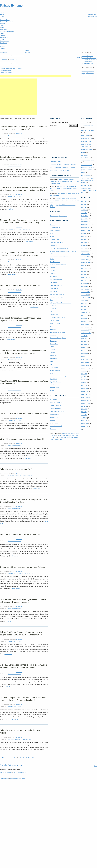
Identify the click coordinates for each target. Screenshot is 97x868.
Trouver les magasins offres (59, 123)
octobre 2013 (85, 228)
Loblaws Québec (55, 315)
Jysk (51, 300)
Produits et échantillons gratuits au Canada (20, 476)
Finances (3, 39)
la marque (13, 59)
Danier (52, 259)
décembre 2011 (86, 289)
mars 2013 (84, 248)
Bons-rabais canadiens (15, 166)
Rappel (83, 173)
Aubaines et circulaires (6, 22)
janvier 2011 (85, 321)
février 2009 (85, 389)
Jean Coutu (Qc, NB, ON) (57, 297)
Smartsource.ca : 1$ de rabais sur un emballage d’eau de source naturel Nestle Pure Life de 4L (64, 200)
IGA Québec (53, 291)
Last (32, 758)
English (80, 58)
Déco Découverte (55, 262)
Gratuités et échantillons (7, 31)
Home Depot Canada (56, 285)
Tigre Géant (53, 379)
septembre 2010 (86, 333)
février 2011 (85, 318)
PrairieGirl (19, 134)
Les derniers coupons (6, 71)
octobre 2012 (85, 260)
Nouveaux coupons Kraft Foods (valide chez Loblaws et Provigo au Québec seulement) (23, 601)
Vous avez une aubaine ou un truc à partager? (63, 165)
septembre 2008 (86, 403)
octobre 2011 (85, 295)
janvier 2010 (85, 356)
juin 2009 (84, 377)
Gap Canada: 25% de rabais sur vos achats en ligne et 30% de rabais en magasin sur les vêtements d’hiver (24, 189)
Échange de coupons (87, 73)
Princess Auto (54, 344)
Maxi (1, 26)
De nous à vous (54, 414)
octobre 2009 (85, 365)
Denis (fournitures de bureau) (58, 265)
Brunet (52, 237)
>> (29, 757)
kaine (51, 205)
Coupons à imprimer (87, 64)
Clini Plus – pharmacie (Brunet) (59, 248)
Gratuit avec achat (87, 165)
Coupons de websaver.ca (89, 58)
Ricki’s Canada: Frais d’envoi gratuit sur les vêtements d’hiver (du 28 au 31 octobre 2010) (24, 128)
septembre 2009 (86, 368)
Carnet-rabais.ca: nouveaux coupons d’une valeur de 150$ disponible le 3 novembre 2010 (23, 158)
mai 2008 (84, 415)
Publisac (52, 350)
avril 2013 (84, 245)
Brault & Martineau (55, 231)
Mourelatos (53, 335)
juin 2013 (84, 239)
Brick (51, 234)
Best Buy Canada (55, 228)
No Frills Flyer (62, 438)
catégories (3, 52)
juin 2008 (84, 412)
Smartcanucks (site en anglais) (59, 216)
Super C (52, 373)
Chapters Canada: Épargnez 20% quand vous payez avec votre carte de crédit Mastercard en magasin (23, 221)
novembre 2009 (86, 362)
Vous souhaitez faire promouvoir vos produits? (63, 168)
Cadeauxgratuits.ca (55, 405)
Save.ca (52, 420)
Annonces (84, 123)
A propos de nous (15, 779)
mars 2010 (84, 350)
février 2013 (85, 251)
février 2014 (85, 216)
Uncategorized (26, 229)
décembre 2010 (86, 324)
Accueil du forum (5, 20)
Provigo (52, 347)
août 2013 (84, 233)
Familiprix (53, 271)
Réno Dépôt (53, 358)
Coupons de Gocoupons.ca (89, 60)
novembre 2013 (86, 225)
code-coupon (85, 136)
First (3, 758)
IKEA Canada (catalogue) (57, 294)
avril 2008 (84, 418)
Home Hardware (55, 288)
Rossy (52, 364)
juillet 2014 (84, 201)
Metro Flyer (70, 438)
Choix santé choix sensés (57, 411)
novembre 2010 (86, 327)
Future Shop (53, 276)
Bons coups (3, 29)
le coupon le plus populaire (11, 69)
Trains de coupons (87, 75)
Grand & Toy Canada (56, 279)
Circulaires (27, 52)
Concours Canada (86, 138)
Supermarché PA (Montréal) (58, 376)
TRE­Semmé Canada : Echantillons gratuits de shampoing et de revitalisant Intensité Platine (64, 188)
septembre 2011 (86, 298)
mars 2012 (84, 280)
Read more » (11, 209)
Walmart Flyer (66, 434)
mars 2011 (84, 315)
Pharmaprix (53, 341)
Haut (96, 766)
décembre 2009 (86, 359)
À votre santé (54, 400)
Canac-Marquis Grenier (57, 242)
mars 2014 (84, 213)
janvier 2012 (85, 286)
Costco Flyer (75, 434)
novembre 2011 (86, 292)
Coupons (3, 33)
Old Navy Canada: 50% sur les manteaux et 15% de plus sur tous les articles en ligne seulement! (23, 254)
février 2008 (85, 424)
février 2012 (85, 283)
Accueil (2, 12)
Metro (52, 326)
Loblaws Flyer (58, 440)
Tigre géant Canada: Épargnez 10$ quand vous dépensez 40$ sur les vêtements (21, 319)
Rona (51, 361)
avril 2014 (84, 210)
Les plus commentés (6, 73)
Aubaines (3, 47)
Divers (83, 152)
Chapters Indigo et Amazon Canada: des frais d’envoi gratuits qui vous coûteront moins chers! (23, 699)
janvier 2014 (85, 219)
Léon (51, 312)
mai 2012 (84, 274)
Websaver (53, 429)
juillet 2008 (84, 409)
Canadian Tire (54, 245)
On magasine (4, 37)
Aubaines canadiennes (15, 136)
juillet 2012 (84, 268)
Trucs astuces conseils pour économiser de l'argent (88, 181)
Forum (2, 16)
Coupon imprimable (87, 149)
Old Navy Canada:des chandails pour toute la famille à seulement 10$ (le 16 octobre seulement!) (24, 666)
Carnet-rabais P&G (55, 408)
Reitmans (53, 353)
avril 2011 (84, 312)
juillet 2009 (84, 374)
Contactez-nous (93, 16)
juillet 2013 (84, 236)
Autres (2, 28)
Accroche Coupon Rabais (57, 402)
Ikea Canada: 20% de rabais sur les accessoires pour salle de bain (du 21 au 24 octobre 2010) (23, 352)
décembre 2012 (86, 254)
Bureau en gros (54, 239)
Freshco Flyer (61, 436)
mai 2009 (84, 380)
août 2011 (84, 301)
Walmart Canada (55, 388)
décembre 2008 (86, 394)
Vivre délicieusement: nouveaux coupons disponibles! (23, 439)
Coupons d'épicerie (87, 62)
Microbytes (53, 329)
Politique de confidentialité (20, 772)
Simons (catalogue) (55, 370)
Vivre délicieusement (56, 426)
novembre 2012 (86, 257)
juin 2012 (84, 271)
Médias (23, 779)
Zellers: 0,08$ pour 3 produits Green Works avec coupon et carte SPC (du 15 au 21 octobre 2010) (21, 633)
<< (6, 757)
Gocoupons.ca (54, 417)
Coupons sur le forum (88, 71)
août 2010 (84, 336)
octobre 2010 (85, 330)
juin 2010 (84, 342)
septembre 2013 (86, 231)
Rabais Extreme (11, 6)
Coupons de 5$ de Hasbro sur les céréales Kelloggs (23, 567)
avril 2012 (84, 277)
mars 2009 (84, 386)
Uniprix (52, 385)
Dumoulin (53, 268)
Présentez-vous (4, 41)
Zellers (52, 391)
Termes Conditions (6, 772)
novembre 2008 (86, 397)
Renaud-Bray (54, 356)
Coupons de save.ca (87, 56)
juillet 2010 (84, 339)
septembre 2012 (86, 263)
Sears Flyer (53, 436)
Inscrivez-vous (92, 14)
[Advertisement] (18, 97)
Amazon (52, 225)
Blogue (2, 14)
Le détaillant (4, 59)
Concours (3, 35)
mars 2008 (84, 421)
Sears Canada (54, 367)
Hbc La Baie (53, 282)
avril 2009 (84, 383)
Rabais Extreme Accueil (12, 765)
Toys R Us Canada (55, 382)
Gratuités (27, 51)
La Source (53, 306)
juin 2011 (84, 307)
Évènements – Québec (88, 160)
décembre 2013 (86, 222)
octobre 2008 (85, 400)
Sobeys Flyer (70, 436)
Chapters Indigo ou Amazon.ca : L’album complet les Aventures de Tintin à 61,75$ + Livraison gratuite (64, 181)
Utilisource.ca (54, 423)
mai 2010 (84, 345)
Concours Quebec (86, 141)
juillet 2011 (84, 304)
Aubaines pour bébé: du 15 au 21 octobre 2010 (20, 534)
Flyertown (53, 274)
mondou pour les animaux (57, 332)
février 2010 (85, 353)
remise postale (85, 176)
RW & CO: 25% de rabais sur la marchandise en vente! (24, 414)
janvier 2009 (85, 391)
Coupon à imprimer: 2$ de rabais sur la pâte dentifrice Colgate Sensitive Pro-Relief (23, 501)
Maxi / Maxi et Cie (55, 323)
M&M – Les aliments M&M (57, 317)
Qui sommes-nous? (56, 162)
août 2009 (84, 371)
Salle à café (3, 43)
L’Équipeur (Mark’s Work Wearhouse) (61, 303)
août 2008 (84, 406)
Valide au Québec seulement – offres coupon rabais (89, 190)
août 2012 (84, 266)
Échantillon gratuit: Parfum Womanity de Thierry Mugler (21, 732)
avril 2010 (84, 348)
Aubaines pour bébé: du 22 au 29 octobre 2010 (20, 285)
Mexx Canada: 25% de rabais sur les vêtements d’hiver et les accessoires (24, 382)
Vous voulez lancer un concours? (59, 171)
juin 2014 (84, 204)
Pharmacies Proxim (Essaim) (58, 338)
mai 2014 (84, 207)
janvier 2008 (85, 427)
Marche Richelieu (55, 320)
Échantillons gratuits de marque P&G (16, 469)
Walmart (2, 24)
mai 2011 (84, 310)
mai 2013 (84, 242)
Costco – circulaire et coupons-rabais (60, 256)
